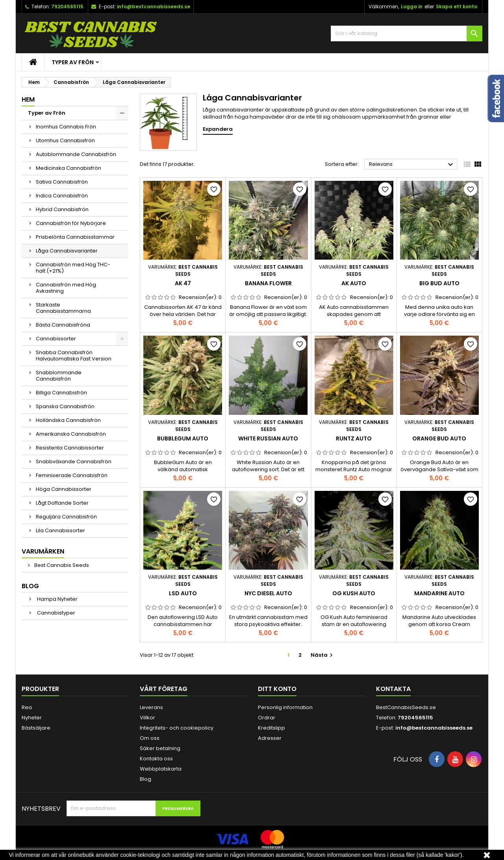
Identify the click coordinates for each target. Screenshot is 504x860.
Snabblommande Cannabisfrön (59, 376)
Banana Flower (268, 283)
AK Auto (354, 283)
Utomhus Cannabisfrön (65, 140)
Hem (28, 99)
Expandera (218, 129)
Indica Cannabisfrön (62, 196)
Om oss (150, 738)
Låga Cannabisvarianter (67, 251)
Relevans (412, 165)
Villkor (147, 718)
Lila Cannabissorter (60, 530)
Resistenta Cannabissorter (70, 448)
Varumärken (43, 551)
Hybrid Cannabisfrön (62, 209)
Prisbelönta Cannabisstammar (75, 237)
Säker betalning (160, 748)
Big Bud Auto (439, 283)
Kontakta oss (156, 759)
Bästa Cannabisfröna (63, 325)
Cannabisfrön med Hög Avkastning (66, 288)
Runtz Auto (354, 438)
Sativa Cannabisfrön (62, 182)
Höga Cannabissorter (64, 489)
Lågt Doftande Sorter (62, 503)
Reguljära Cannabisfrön (66, 517)
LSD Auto (183, 593)
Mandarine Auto (439, 593)
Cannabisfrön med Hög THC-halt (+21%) (73, 268)
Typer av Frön (73, 62)
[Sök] (407, 33)
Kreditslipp (271, 728)
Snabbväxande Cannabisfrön (74, 462)
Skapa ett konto (457, 7)
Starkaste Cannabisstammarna (63, 308)
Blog (30, 586)
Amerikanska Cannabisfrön (71, 434)
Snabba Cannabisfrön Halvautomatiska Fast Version (74, 356)
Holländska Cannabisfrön (68, 420)
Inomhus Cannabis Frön (66, 127)
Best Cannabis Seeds (61, 565)
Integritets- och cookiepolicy (177, 728)
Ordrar (267, 718)
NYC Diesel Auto (268, 593)
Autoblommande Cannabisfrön (76, 154)
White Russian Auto (268, 438)
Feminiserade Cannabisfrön (72, 475)
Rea (27, 707)
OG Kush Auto (354, 593)
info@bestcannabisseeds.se (154, 7)
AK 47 (183, 283)
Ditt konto (277, 689)
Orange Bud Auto (439, 438)
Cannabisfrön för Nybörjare (71, 223)
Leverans (151, 707)
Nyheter (32, 718)
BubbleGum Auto (183, 438)
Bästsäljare (36, 728)
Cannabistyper (56, 613)
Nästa (323, 655)
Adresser (270, 738)
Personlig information (285, 707)
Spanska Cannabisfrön (65, 406)
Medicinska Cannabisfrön (69, 168)
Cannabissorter (56, 339)
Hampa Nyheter (57, 599)
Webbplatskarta (161, 769)
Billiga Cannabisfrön (61, 393)
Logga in (412, 7)
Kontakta (393, 689)
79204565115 (67, 7)
